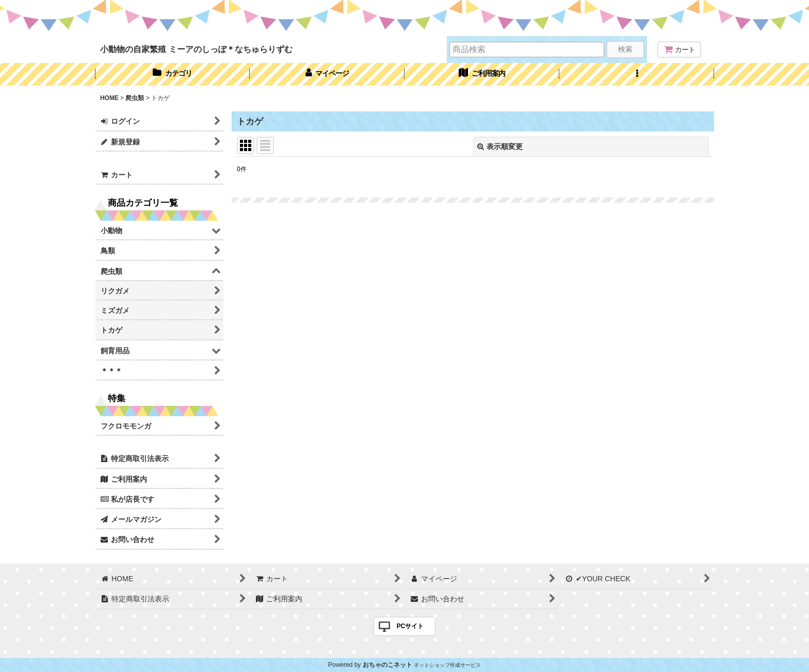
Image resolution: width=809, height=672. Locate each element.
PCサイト (410, 626)
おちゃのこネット (387, 665)
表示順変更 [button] (500, 146)
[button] (637, 74)
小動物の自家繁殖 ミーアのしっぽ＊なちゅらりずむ (196, 49)
